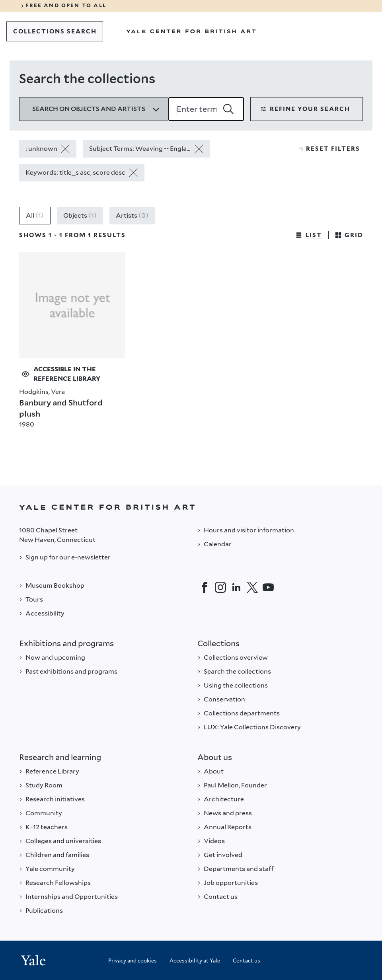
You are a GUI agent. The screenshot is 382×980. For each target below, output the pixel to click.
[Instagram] (220, 587)
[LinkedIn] (236, 587)
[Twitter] (252, 587)
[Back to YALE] (191, 507)
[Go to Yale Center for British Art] (191, 31)
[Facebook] (205, 587)
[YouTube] (268, 587)
